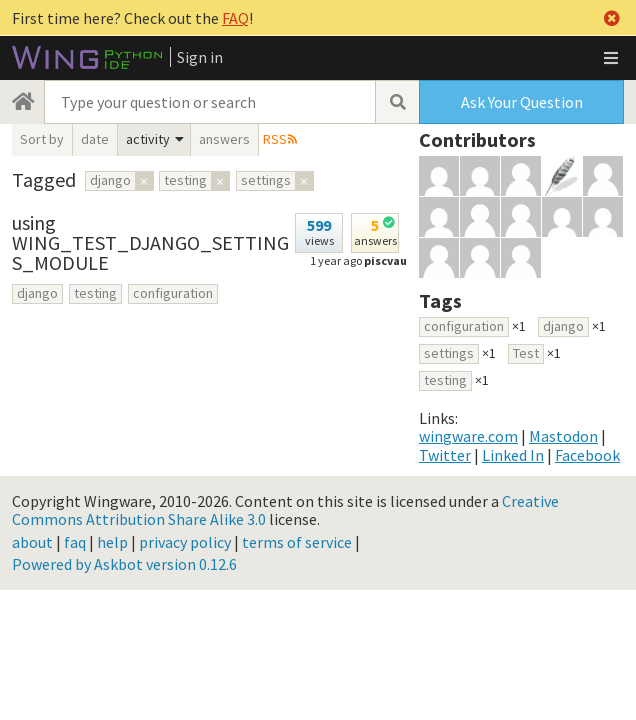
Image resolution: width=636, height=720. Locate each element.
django (37, 293)
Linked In (513, 455)
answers (224, 139)
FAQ (235, 18)
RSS (275, 139)
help (112, 542)
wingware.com (468, 436)
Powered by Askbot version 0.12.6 (124, 564)
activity (148, 139)
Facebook (587, 455)
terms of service (297, 542)
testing (95, 293)
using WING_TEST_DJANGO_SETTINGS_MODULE (150, 242)
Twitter (445, 455)
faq (75, 542)
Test (526, 353)
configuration (173, 293)
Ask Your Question (522, 102)
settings (449, 353)
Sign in (200, 57)
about (32, 542)
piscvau (385, 260)
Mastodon (563, 436)
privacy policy (185, 542)
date (95, 139)
